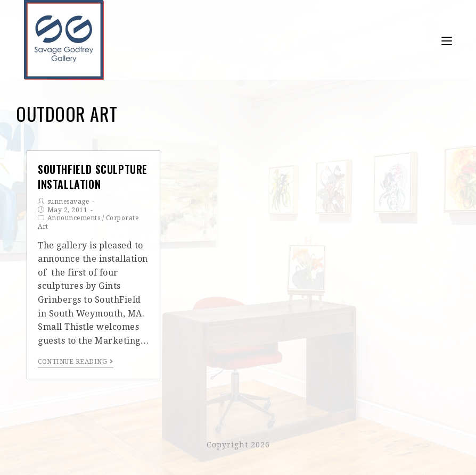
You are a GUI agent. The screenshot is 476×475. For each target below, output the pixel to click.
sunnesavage (68, 202)
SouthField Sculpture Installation (93, 177)
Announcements (74, 218)
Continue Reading (76, 362)
